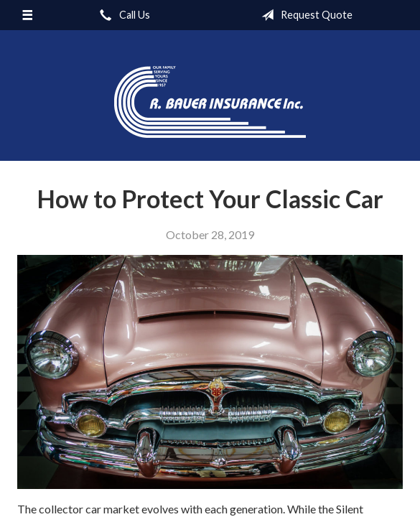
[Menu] (27, 15)
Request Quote (304, 15)
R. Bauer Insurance (210, 102)
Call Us (122, 15)
